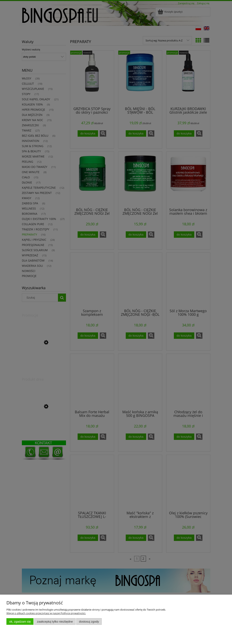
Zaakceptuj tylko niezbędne (55, 621)
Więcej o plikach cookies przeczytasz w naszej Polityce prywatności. (46, 613)
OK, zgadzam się (20, 621)
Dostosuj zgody (89, 621)
